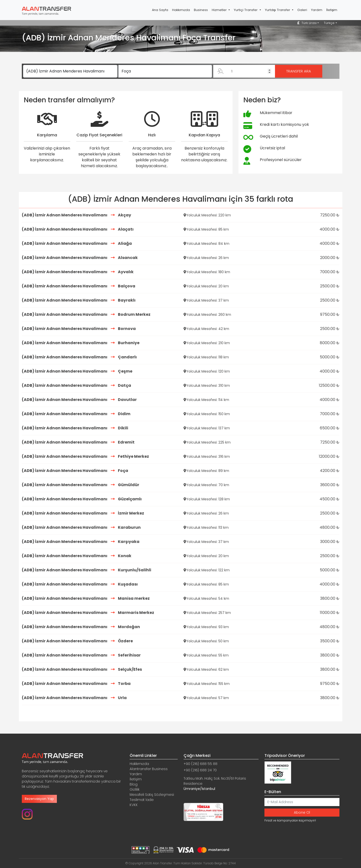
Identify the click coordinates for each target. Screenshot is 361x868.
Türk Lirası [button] (307, 23)
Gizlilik (135, 789)
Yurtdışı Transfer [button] (278, 10)
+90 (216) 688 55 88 (200, 764)
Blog (134, 784)
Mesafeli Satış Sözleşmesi (152, 795)
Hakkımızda (181, 10)
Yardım (317, 10)
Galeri (302, 10)
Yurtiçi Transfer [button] (246, 10)
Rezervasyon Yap (39, 799)
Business (201, 10)
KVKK (134, 805)
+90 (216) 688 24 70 (200, 770)
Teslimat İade (142, 800)
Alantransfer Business (149, 769)
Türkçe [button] (329, 23)
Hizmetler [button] (220, 10)
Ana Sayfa (160, 10)
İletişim (332, 10)
